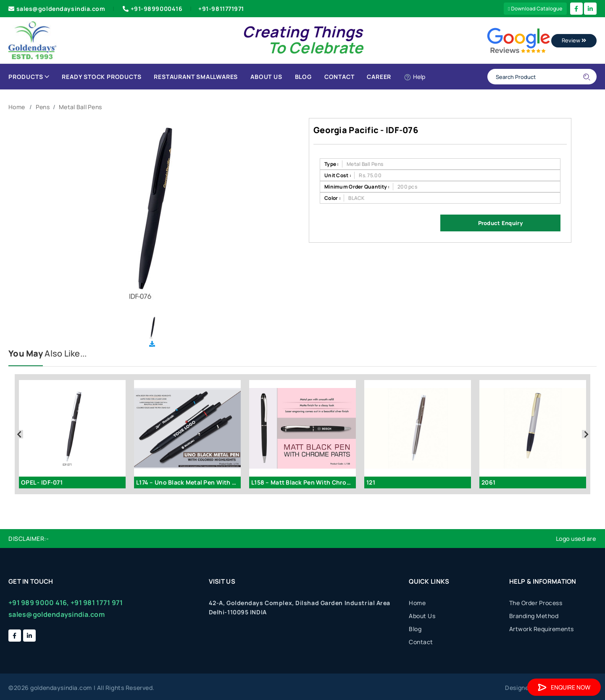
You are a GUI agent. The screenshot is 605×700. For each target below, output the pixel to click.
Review (574, 40)
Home (17, 107)
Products (29, 77)
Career (379, 77)
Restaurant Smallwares (196, 77)
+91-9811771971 (221, 9)
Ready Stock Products (101, 77)
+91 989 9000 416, (39, 603)
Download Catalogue (535, 9)
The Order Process (536, 603)
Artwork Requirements (542, 629)
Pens (43, 107)
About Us (266, 77)
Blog (303, 77)
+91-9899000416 (152, 9)
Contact (339, 77)
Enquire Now (564, 687)
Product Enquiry (500, 223)
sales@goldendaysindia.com (57, 9)
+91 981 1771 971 (97, 603)
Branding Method (534, 616)
